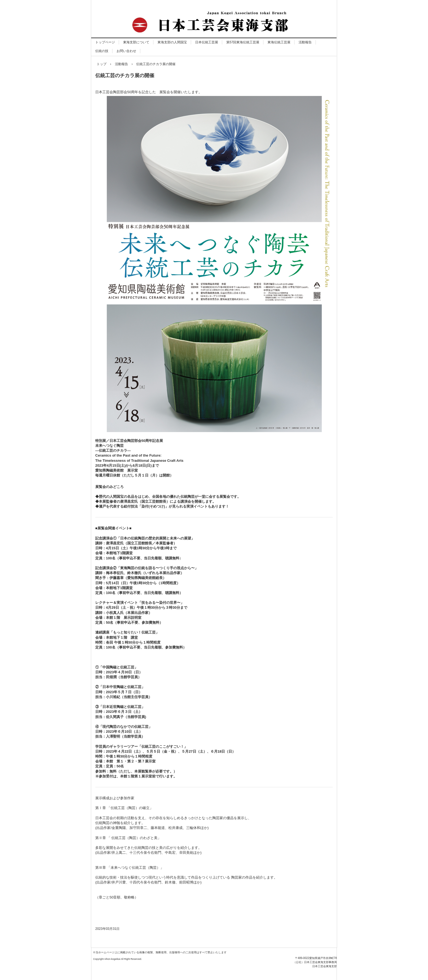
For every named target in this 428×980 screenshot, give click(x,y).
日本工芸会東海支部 (150, 967)
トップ (102, 64)
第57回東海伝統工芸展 (243, 42)
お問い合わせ (126, 51)
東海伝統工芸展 (279, 42)
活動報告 (305, 42)
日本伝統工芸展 (207, 42)
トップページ (105, 42)
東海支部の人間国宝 (172, 42)
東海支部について (136, 42)
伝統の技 (102, 51)
